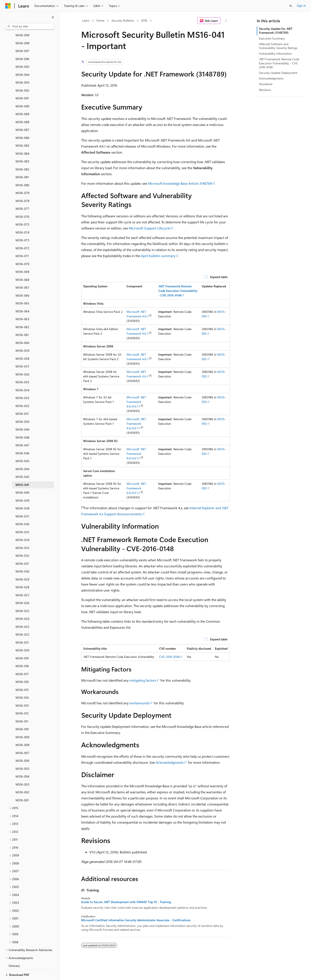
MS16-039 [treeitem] (22, 486)
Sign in (301, 6)
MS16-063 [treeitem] (22, 304)
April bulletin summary (158, 256)
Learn (86, 20)
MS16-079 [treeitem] (22, 178)
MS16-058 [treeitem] (22, 344)
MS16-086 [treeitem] (22, 123)
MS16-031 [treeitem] (22, 549)
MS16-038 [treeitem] (22, 493)
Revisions (265, 90)
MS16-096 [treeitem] (22, 44)
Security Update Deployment (278, 73)
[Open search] (291, 6)
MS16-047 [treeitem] (22, 430)
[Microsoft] (8, 6)
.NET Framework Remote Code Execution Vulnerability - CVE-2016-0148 (279, 63)
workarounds (140, 703)
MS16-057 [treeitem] (22, 351)
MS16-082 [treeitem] (22, 154)
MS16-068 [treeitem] (22, 265)
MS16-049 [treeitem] (22, 414)
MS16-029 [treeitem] (22, 564)
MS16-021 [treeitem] (22, 628)
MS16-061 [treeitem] (22, 320)
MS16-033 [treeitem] (22, 533)
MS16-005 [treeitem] (22, 754)
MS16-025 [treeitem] (22, 596)
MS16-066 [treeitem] (22, 281)
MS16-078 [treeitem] (22, 186)
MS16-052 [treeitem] (22, 391)
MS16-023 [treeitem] (22, 612)
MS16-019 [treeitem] (22, 643)
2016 (144, 20)
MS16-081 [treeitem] (22, 162)
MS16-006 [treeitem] (22, 746)
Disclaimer (266, 84)
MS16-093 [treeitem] (22, 68)
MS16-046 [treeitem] (22, 438)
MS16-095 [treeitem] (22, 52)
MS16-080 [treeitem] (22, 170)
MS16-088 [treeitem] (22, 107)
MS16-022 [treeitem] (22, 620)
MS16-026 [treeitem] (22, 588)
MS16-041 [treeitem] (22, 470)
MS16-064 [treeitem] (22, 296)
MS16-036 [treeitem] (22, 509)
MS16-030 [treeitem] (22, 556)
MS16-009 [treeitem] (22, 722)
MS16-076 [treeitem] (22, 202)
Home (100, 20)
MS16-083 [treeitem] (22, 146)
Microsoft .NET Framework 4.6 (136, 314)
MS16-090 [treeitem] (22, 91)
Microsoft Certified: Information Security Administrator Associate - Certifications (136, 920)
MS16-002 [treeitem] (22, 777)
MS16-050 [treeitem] (22, 407)
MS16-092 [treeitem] (22, 76)
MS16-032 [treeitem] (22, 541)
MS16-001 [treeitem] (22, 785)
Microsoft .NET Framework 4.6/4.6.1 (136, 402)
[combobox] (30, 26)
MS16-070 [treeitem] (22, 249)
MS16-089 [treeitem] (22, 99)
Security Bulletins (123, 20)
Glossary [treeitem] (14, 951)
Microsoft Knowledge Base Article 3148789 (180, 183)
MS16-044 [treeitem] (22, 454)
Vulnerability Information (275, 53)
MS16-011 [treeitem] (22, 706)
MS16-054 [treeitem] (22, 375)
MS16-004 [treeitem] (22, 761)
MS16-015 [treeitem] (22, 675)
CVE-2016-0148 (169, 657)
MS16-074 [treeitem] (22, 217)
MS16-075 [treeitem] (22, 209)
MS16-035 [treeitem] (22, 517)
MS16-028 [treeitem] (22, 572)
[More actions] (226, 21)
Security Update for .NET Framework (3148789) (276, 31)
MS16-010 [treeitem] (22, 714)
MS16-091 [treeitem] (22, 83)
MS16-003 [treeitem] (22, 769)
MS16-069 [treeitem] (22, 257)
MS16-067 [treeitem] (22, 273)
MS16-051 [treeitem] (22, 399)
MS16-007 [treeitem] (22, 738)
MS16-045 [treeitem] (22, 446)
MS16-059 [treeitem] (22, 336)
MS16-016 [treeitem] (22, 667)
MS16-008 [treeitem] (22, 730)
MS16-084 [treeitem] (22, 139)
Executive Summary (272, 38)
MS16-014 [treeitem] (22, 683)
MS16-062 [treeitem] (22, 312)
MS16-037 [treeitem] (22, 501)
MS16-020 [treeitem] (22, 635)
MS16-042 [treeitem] (22, 462)
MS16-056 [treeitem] (22, 359)
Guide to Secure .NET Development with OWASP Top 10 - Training (126, 902)
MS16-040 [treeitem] (22, 478)
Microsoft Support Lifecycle (149, 228)
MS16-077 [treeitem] (22, 194)
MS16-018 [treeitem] (22, 651)
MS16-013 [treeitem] (22, 691)
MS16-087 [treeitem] (22, 115)
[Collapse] (53, 17)
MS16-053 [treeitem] (22, 383)
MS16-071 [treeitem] (22, 241)
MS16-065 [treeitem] (22, 288)
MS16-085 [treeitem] (22, 131)
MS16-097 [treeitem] (22, 36)
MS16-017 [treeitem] (22, 659)
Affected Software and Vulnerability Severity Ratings (278, 46)
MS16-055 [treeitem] (22, 367)
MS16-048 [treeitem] (22, 422)
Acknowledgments (170, 762)
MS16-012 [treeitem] (22, 698)
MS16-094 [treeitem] (22, 60)
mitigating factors (143, 680)
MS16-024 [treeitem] (22, 604)
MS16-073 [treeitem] (22, 225)
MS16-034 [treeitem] (22, 525)
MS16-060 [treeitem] (22, 328)
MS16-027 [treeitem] (22, 580)
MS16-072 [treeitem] (22, 233)
